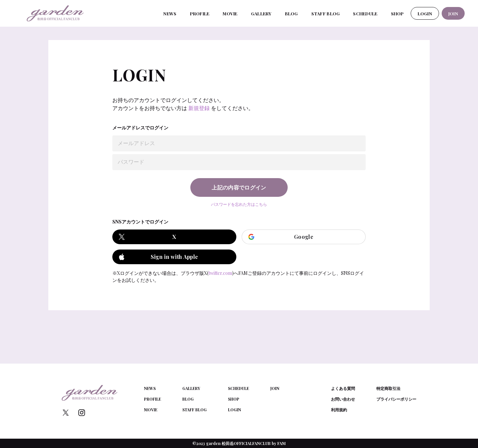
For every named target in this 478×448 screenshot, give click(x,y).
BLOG (291, 14)
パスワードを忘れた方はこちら (239, 204)
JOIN (453, 14)
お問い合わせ (343, 399)
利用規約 (339, 410)
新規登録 (199, 108)
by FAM (279, 443)
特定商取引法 (388, 388)
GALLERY (261, 14)
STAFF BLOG (326, 14)
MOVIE (230, 14)
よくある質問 (343, 388)
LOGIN (425, 14)
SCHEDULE (365, 14)
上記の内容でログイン (239, 187)
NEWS (170, 14)
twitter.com (220, 273)
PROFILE (200, 14)
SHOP (397, 14)
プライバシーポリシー (396, 399)
